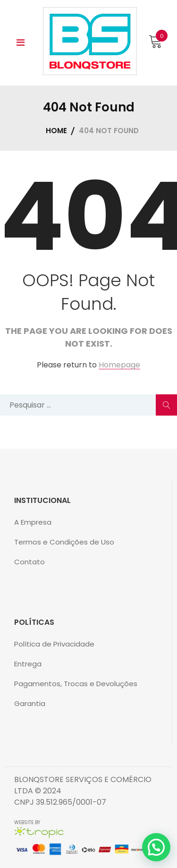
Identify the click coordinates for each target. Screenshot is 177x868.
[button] (156, 847)
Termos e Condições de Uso (64, 542)
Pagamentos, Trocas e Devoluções (76, 684)
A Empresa (33, 522)
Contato (29, 562)
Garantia (30, 703)
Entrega (28, 664)
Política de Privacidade (54, 644)
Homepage (119, 365)
